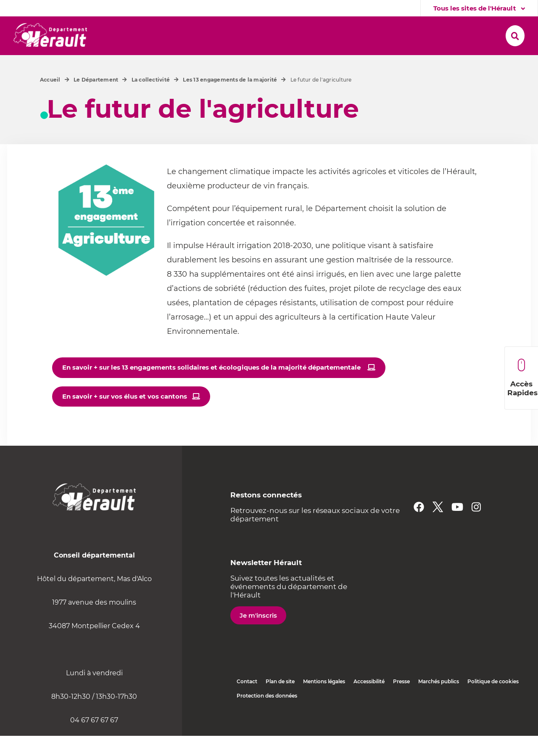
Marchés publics (439, 702)
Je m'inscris (258, 636)
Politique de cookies (493, 702)
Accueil (50, 100)
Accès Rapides (522, 378)
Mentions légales (324, 702)
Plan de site (280, 702)
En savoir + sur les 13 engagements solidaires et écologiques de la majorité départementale (212, 387)
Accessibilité (369, 702)
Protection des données (267, 716)
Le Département (96, 100)
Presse (401, 702)
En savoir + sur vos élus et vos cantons (125, 416)
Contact (247, 702)
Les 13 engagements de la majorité (230, 100)
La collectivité (151, 100)
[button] (139, 34)
